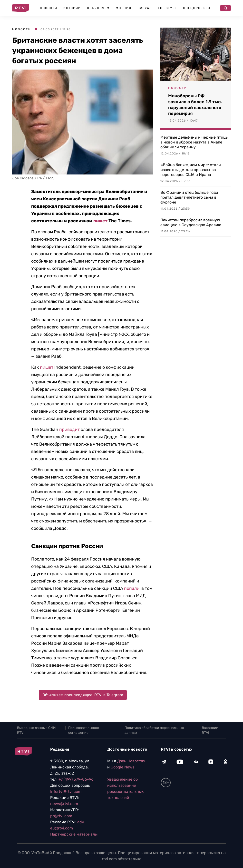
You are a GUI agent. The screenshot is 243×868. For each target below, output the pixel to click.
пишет (100, 221)
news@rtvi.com (64, 804)
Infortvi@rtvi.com (66, 791)
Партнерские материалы (74, 834)
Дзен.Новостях (131, 761)
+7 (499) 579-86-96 (76, 779)
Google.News (122, 767)
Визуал (145, 8)
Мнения (124, 8)
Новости (49, 8)
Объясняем (98, 8)
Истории (72, 8)
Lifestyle (167, 8)
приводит (69, 429)
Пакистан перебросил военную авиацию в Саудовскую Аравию (191, 222)
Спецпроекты (197, 8)
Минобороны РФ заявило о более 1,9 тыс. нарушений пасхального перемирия (195, 105)
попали (132, 588)
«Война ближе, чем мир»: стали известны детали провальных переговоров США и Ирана (191, 170)
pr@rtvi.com (61, 816)
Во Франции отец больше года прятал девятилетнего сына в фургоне (189, 197)
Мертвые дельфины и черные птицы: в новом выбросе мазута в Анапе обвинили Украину (195, 142)
